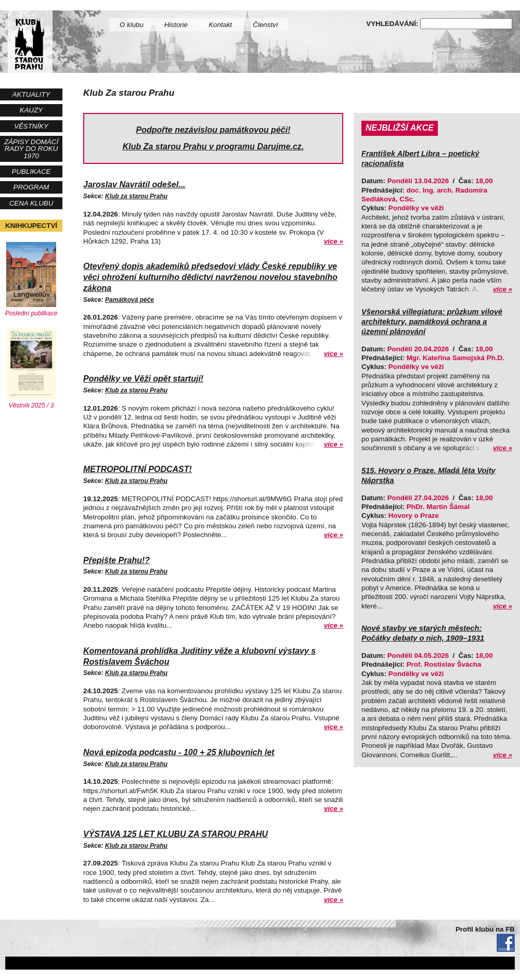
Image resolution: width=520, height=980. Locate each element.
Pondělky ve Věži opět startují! (143, 379)
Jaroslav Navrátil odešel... (134, 184)
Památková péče (129, 300)
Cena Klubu (31, 203)
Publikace (31, 171)
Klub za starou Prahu (136, 196)
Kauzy (31, 110)
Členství (265, 25)
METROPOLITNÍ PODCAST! (138, 469)
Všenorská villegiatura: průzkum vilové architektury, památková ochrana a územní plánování (432, 322)
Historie (176, 25)
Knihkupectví (31, 226)
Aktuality (31, 94)
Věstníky (31, 126)
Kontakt (220, 25)
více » (334, 241)
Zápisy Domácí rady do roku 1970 (31, 149)
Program (31, 187)
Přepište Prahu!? (116, 560)
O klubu (132, 25)
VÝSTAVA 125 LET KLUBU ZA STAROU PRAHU (175, 834)
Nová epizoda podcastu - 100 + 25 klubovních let (179, 752)
